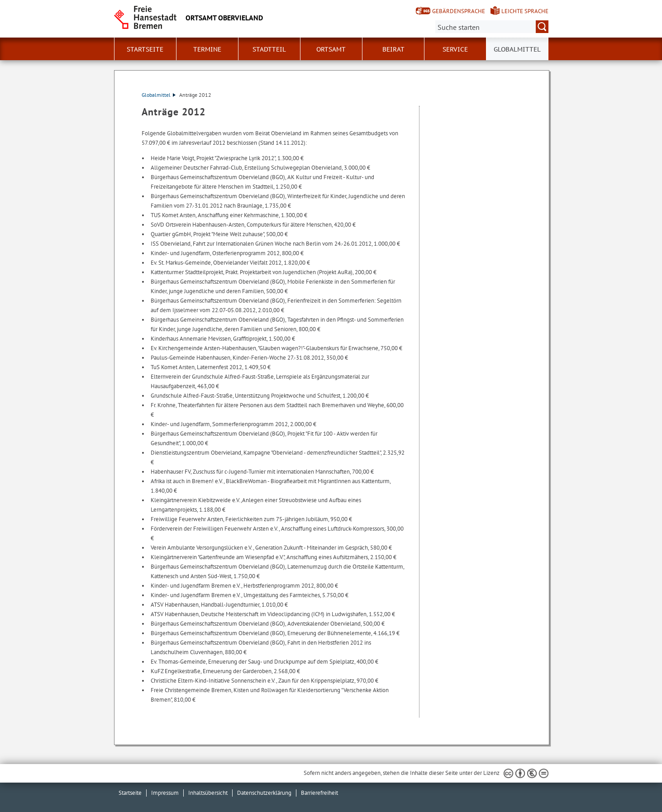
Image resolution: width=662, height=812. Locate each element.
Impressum (165, 793)
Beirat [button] (393, 49)
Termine (207, 49)
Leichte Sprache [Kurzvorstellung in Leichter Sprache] (525, 11)
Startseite (145, 49)
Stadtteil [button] (269, 49)
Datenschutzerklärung (264, 793)
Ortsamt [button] (331, 49)
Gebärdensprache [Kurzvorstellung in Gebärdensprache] (459, 11)
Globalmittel (159, 95)
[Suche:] (492, 27)
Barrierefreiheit (319, 793)
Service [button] (455, 49)
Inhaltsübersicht (208, 793)
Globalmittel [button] (517, 49)
